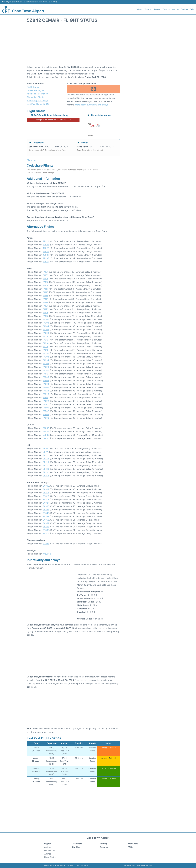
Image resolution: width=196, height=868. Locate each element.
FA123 (46, 309)
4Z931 (46, 255)
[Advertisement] (98, 45)
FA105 (46, 279)
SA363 (46, 527)
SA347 (46, 516)
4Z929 (46, 252)
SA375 (46, 533)
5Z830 (46, 428)
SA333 (46, 506)
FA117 (45, 299)
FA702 (46, 404)
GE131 (46, 465)
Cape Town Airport (28, 11)
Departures (50, 850)
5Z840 (46, 438)
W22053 (47, 554)
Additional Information (37, 94)
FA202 (46, 323)
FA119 (45, 302)
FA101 (45, 272)
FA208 (46, 333)
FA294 (46, 360)
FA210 (46, 336)
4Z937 (46, 258)
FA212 (46, 340)
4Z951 (46, 262)
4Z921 (46, 241)
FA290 (46, 353)
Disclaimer (70, 865)
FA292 (46, 357)
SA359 (46, 523)
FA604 (46, 384)
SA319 (46, 499)
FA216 (46, 347)
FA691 (46, 398)
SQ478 (46, 544)
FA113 (45, 292)
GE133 (46, 469)
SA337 (46, 510)
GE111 (45, 452)
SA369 (46, 530)
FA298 (46, 367)
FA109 (46, 285)
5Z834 (46, 431)
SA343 (46, 513)
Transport (166, 9)
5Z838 (46, 435)
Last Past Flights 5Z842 (38, 104)
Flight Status (33, 87)
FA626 (46, 394)
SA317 (46, 496)
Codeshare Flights (35, 90)
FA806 (46, 418)
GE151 (46, 472)
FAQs (192, 9)
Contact (78, 865)
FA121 (45, 306)
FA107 (45, 282)
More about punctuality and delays (92, 105)
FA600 (46, 377)
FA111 (45, 289)
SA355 (46, 520)
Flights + (139, 9)
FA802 (46, 411)
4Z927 (46, 248)
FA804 (46, 415)
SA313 (46, 493)
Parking (157, 9)
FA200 (46, 319)
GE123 (46, 459)
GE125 (46, 462)
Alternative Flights (35, 97)
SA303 (46, 486)
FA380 (46, 370)
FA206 (46, 330)
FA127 (45, 316)
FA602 (46, 381)
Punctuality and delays (37, 100)
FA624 (46, 391)
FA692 (46, 401)
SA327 (46, 503)
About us (85, 865)
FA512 (46, 374)
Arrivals (48, 847)
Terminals (148, 9)
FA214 (46, 343)
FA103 (46, 275)
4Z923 (46, 245)
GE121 (46, 455)
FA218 (46, 350)
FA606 (46, 387)
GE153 (46, 476)
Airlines (48, 854)
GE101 (46, 448)
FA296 (46, 364)
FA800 (46, 408)
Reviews (184, 9)
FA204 (46, 326)
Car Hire (176, 9)
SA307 (46, 489)
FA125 (46, 313)
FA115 (45, 296)
